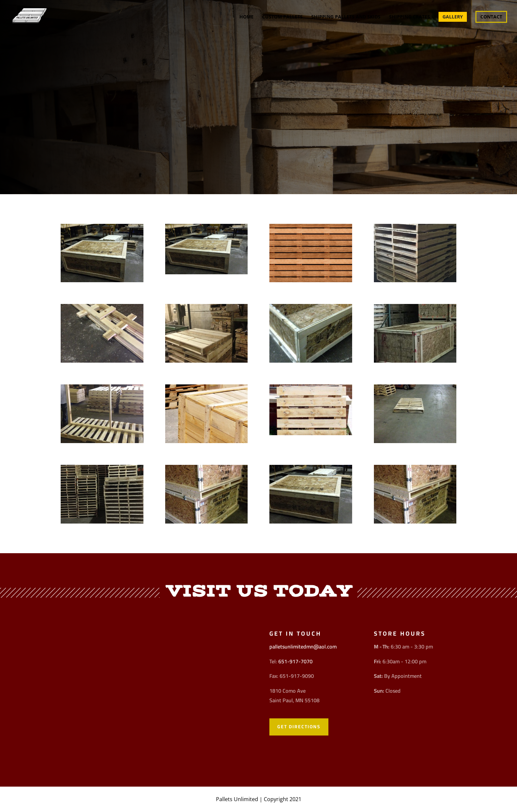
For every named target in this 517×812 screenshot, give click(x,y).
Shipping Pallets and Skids (346, 17)
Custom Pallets (282, 17)
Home (246, 17)
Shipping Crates (410, 17)
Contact (491, 17)
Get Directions (299, 727)
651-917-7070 (295, 661)
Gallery (453, 17)
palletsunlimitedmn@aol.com (303, 647)
